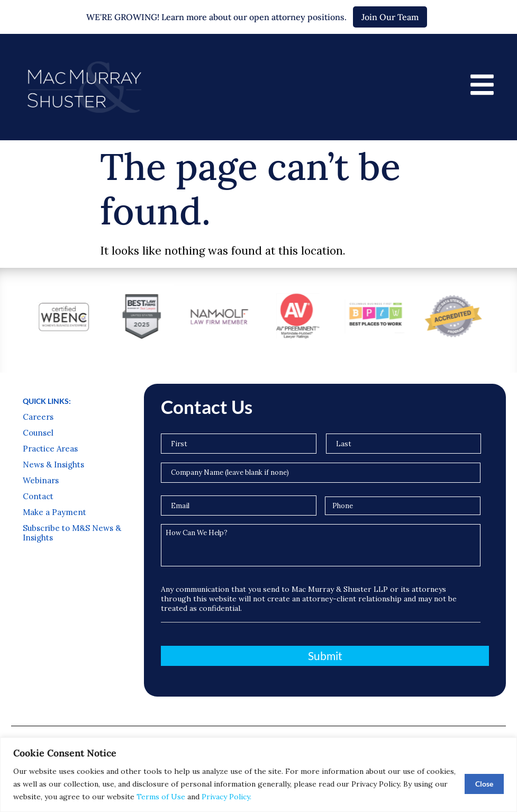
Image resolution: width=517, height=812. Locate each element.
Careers (38, 417)
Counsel (38, 433)
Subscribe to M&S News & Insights (72, 533)
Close (484, 784)
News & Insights (53, 465)
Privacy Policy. (226, 797)
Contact (38, 497)
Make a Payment (55, 512)
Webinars (41, 481)
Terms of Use (161, 797)
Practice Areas (50, 449)
